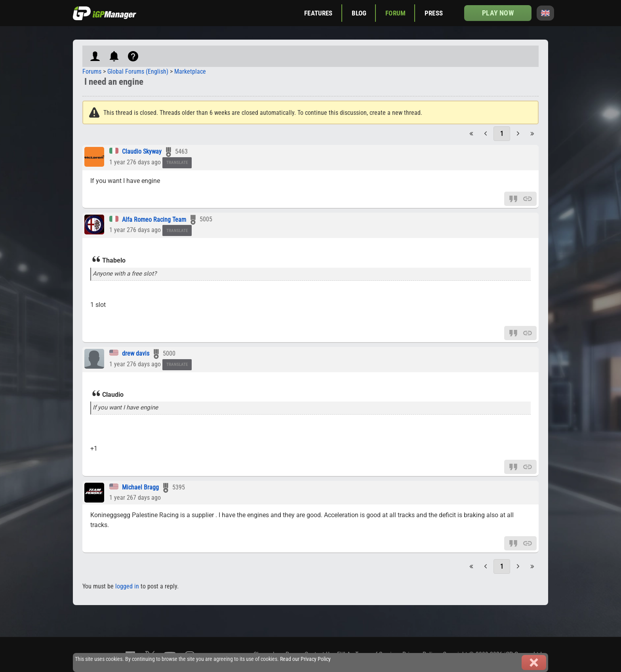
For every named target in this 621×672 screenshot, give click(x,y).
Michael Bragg (140, 487)
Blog (359, 13)
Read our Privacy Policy (305, 659)
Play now (498, 13)
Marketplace (190, 71)
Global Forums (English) (138, 71)
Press (434, 13)
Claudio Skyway (142, 151)
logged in (127, 586)
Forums (92, 71)
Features (318, 13)
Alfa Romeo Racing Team (154, 220)
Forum (395, 13)
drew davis (136, 353)
